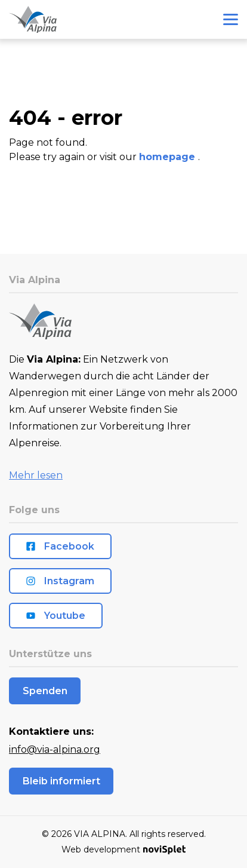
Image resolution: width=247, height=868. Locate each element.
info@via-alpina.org (55, 749)
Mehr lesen (36, 475)
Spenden (45, 691)
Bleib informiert (61, 781)
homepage (169, 157)
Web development (123, 849)
